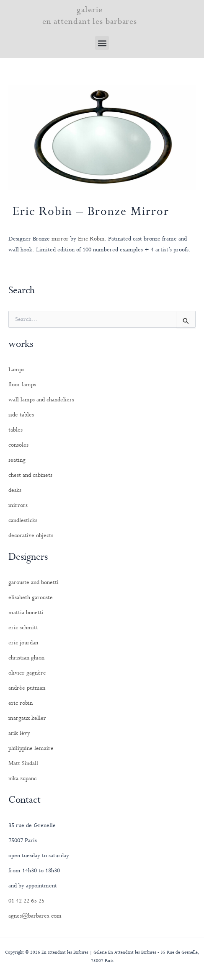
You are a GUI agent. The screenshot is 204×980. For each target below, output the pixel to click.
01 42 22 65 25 (26, 901)
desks (15, 490)
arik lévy (19, 733)
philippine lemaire (31, 748)
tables (15, 430)
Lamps (16, 370)
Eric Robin (91, 239)
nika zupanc (22, 778)
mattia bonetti (26, 613)
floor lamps (22, 385)
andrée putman (27, 688)
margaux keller (27, 718)
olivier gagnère (27, 673)
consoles (18, 445)
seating (17, 460)
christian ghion (26, 658)
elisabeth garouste (31, 597)
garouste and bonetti (34, 582)
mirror (60, 239)
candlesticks (23, 520)
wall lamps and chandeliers (41, 400)
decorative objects (31, 535)
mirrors (18, 505)
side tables (21, 415)
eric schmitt (23, 628)
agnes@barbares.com (35, 916)
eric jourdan (23, 643)
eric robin (21, 703)
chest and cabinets (30, 475)
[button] (102, 43)
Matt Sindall (23, 763)
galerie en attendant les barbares (90, 16)
